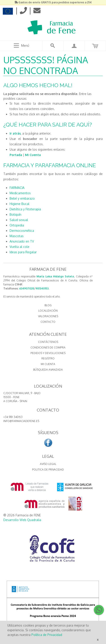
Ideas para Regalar (23, 252)
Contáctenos (48, 342)
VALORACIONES (48, 316)
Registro (48, 358)
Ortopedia (17, 225)
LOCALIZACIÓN (48, 311)
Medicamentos (20, 193)
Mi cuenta (48, 364)
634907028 (27, 288)
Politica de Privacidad (48, 470)
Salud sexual (19, 220)
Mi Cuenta (33, 155)
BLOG (48, 305)
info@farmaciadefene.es (21, 421)
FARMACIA (17, 188)
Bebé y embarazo (22, 198)
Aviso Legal (48, 464)
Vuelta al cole (19, 247)
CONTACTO (48, 322)
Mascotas (17, 236)
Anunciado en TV (22, 241)
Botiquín (15, 214)
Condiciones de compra (48, 347)
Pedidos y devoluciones (48, 353)
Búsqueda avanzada (48, 370)
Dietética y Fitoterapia (25, 209)
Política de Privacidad (47, 635)
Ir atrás (15, 133)
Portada (16, 155)
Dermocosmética (22, 231)
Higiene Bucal (19, 204)
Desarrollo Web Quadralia (22, 520)
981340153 (42, 288)
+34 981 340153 (13, 417)
